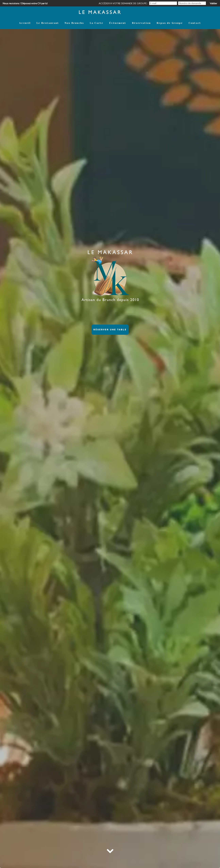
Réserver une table (110, 330)
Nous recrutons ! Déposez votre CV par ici (25, 3)
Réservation (141, 23)
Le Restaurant (48, 23)
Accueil (25, 23)
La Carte (96, 23)
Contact (195, 23)
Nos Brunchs (74, 23)
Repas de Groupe (170, 23)
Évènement (118, 23)
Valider (213, 3)
